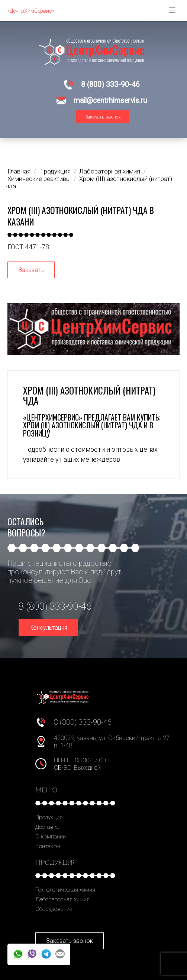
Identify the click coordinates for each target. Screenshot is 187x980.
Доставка (47, 827)
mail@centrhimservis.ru (110, 100)
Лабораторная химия (62, 899)
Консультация (48, 628)
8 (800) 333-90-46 (110, 85)
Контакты (48, 846)
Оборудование (54, 909)
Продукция (49, 817)
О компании (51, 837)
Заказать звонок (103, 117)
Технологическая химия (65, 890)
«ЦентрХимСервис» (31, 11)
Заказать (31, 270)
